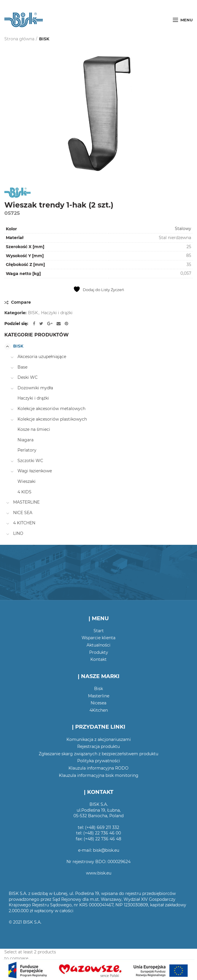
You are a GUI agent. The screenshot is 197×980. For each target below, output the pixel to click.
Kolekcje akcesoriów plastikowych (52, 419)
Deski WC (28, 377)
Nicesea (98, 703)
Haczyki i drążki (57, 313)
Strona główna (19, 39)
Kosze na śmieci (34, 429)
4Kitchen (99, 710)
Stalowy (183, 229)
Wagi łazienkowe (35, 471)
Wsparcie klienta (98, 638)
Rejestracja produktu (98, 746)
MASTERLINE (26, 502)
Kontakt (98, 659)
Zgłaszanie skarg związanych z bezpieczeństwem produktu (98, 754)
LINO (18, 533)
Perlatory (27, 450)
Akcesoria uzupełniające (42, 357)
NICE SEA (23, 513)
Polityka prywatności (99, 761)
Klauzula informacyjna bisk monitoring (99, 775)
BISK (44, 39)
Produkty (99, 652)
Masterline (99, 696)
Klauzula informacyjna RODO (98, 768)
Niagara (25, 440)
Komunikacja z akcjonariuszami (99, 739)
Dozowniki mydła (35, 388)
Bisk (98, 689)
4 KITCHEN (24, 523)
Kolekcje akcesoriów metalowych (51, 409)
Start (99, 631)
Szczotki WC (30, 461)
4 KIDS (24, 492)
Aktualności (98, 645)
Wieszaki (27, 481)
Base (22, 367)
